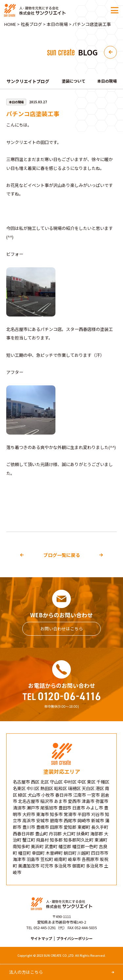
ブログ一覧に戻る (62, 555)
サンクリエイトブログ (28, 82)
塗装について (75, 81)
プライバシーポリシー (74, 938)
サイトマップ (41, 938)
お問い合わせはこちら (62, 629)
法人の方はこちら (28, 971)
